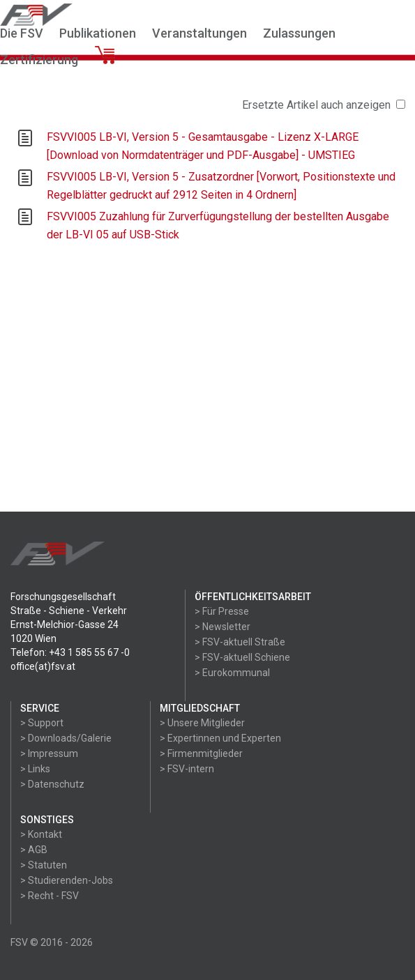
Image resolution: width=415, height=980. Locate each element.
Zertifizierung (39, 60)
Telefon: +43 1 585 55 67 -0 (70, 652)
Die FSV (22, 33)
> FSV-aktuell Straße (240, 642)
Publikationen (98, 33)
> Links (35, 769)
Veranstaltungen (199, 33)
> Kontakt (41, 834)
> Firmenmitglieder (201, 753)
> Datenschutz (52, 784)
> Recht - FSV (50, 896)
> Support (42, 723)
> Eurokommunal (232, 673)
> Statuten (44, 865)
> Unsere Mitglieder (202, 723)
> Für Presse (222, 611)
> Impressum (49, 753)
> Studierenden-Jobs (67, 880)
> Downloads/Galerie (66, 738)
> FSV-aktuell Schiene (242, 657)
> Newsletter (222, 627)
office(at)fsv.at (43, 666)
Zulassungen (299, 33)
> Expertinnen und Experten (220, 738)
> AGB (34, 850)
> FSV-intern (187, 769)
